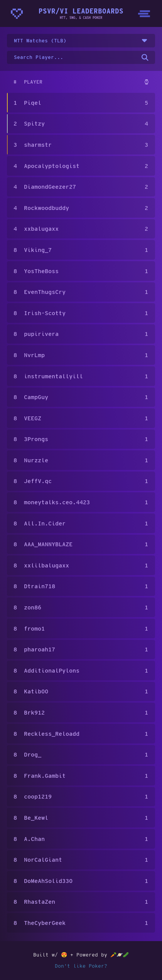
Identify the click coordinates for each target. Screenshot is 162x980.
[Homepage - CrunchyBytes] (17, 14)
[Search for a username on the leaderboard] (81, 58)
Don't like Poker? (81, 966)
